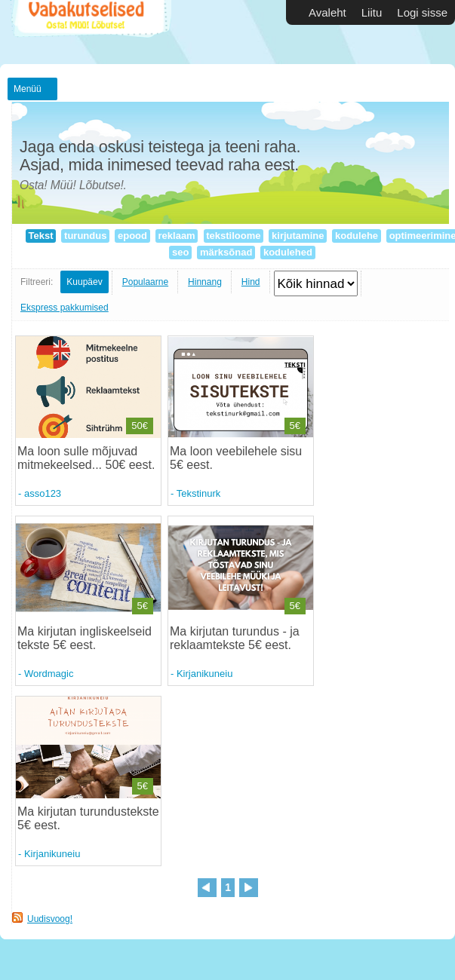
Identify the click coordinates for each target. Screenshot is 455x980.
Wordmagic (49, 674)
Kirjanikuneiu (204, 674)
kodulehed (287, 252)
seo (180, 252)
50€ (140, 426)
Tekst (41, 236)
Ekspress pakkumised (65, 308)
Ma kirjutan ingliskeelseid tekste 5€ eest (85, 638)
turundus (85, 236)
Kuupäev (84, 282)
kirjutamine (298, 236)
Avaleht (327, 12)
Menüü (28, 89)
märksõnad (226, 252)
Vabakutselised (89, 32)
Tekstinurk (199, 493)
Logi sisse (422, 12)
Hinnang (205, 282)
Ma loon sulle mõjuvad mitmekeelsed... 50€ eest (85, 458)
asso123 (43, 493)
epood (132, 236)
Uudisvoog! (50, 919)
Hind (251, 282)
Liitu (372, 12)
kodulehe (356, 236)
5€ (295, 426)
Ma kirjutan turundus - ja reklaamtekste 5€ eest (235, 638)
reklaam (177, 236)
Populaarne (145, 282)
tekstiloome (234, 236)
